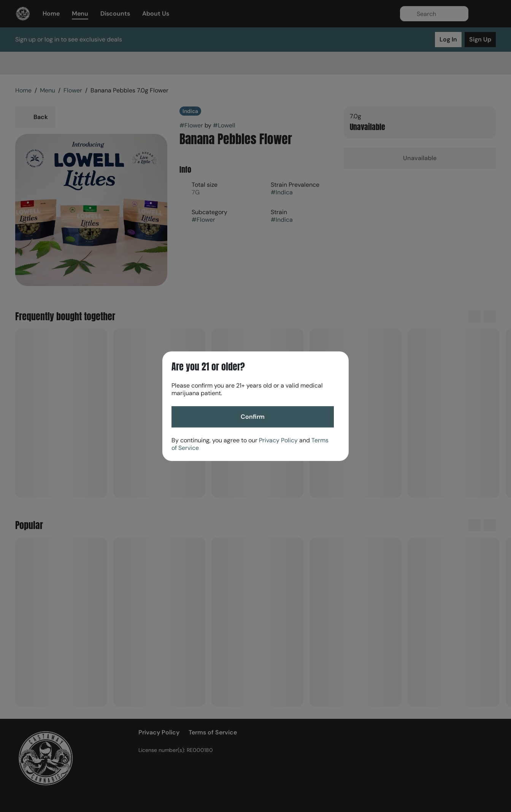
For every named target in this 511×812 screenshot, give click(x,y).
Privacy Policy (278, 440)
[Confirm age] (253, 417)
